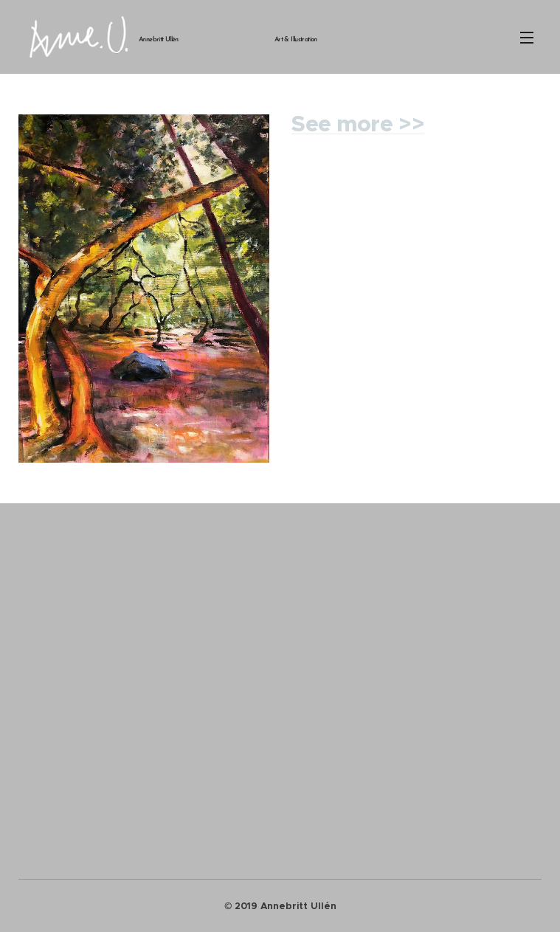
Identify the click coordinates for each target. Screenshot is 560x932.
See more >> (358, 124)
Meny (527, 38)
